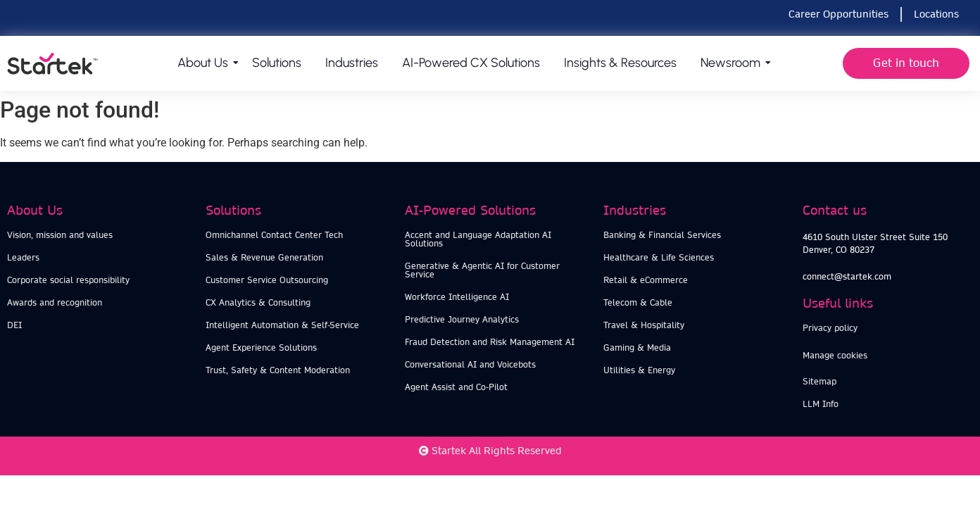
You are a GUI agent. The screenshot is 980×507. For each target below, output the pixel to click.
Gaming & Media (637, 348)
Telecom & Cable (638, 302)
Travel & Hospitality (644, 325)
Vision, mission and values (60, 235)
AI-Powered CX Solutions (471, 63)
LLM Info (821, 404)
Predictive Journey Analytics (462, 319)
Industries (352, 63)
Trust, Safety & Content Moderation (278, 370)
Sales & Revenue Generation (264, 257)
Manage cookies (835, 355)
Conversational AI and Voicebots (470, 364)
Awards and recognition (55, 302)
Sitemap (819, 381)
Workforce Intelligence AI (457, 297)
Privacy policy (830, 328)
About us (205, 63)
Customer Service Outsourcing (267, 280)
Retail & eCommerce (646, 280)
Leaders (23, 257)
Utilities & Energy (639, 370)
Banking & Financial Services (662, 235)
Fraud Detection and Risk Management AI (490, 342)
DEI (14, 325)
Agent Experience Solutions (261, 348)
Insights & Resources (620, 63)
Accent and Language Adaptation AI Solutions (478, 239)
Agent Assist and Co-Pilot (456, 387)
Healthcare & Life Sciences (659, 257)
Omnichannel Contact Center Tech (274, 235)
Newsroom (733, 63)
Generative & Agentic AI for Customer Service (482, 270)
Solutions (277, 63)
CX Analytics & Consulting (258, 302)
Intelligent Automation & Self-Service (282, 325)
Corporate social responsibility (68, 280)
